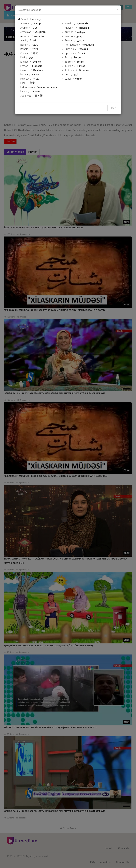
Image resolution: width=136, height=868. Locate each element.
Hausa (30, 74)
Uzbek (73, 79)
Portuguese (79, 45)
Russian (76, 49)
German (32, 70)
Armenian (33, 32)
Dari (27, 57)
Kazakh (77, 24)
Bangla (29, 49)
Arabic (29, 28)
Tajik (73, 57)
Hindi (27, 83)
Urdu (71, 74)
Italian (30, 91)
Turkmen (77, 70)
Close (113, 108)
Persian (75, 41)
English (31, 62)
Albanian (30, 24)
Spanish (76, 53)
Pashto (73, 36)
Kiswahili (77, 28)
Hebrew (30, 79)
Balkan (29, 45)
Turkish (75, 66)
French (31, 66)
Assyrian (32, 36)
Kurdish (75, 32)
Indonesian (39, 87)
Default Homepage (29, 19)
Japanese (31, 96)
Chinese (29, 53)
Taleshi (74, 62)
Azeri (28, 41)
